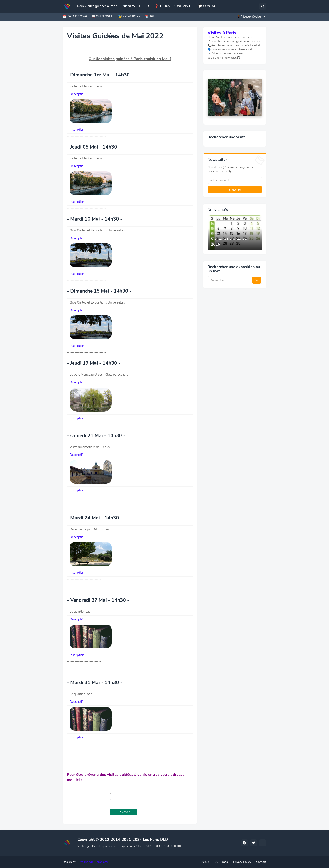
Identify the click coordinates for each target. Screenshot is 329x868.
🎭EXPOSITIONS (129, 16)
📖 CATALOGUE (102, 16)
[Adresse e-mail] (235, 180)
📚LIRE (150, 16)
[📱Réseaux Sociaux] (251, 17)
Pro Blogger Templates (94, 862)
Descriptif (76, 94)
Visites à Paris (222, 33)
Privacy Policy (242, 862)
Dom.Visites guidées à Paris (97, 6)
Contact (261, 862)
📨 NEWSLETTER (136, 6)
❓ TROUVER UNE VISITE (174, 6)
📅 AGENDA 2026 (75, 16)
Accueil (206, 862)
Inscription (77, 130)
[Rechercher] (263, 6)
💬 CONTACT (208, 6)
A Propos (222, 862)
